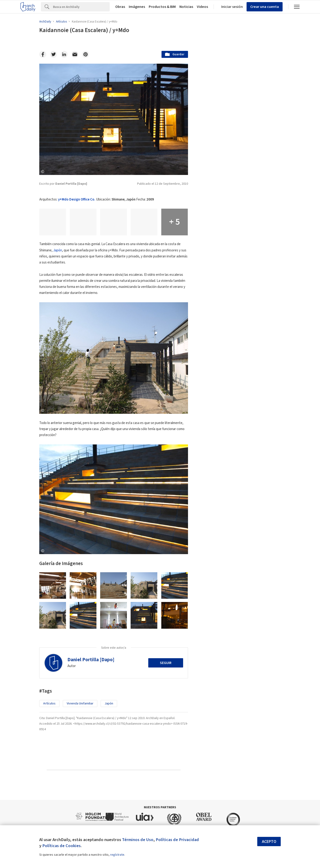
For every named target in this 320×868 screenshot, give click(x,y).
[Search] (81, 7)
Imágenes (137, 7)
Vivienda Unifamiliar (80, 704)
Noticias (186, 7)
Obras (120, 7)
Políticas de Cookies (61, 846)
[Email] (75, 54)
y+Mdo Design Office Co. (77, 199)
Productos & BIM (162, 7)
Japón (58, 250)
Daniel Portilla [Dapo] (91, 660)
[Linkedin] (64, 54)
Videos (202, 7)
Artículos (49, 704)
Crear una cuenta (265, 7)
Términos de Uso (138, 840)
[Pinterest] (86, 54)
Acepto (269, 842)
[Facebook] (43, 54)
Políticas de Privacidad (177, 840)
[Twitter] (53, 54)
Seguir (166, 663)
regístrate (117, 855)
